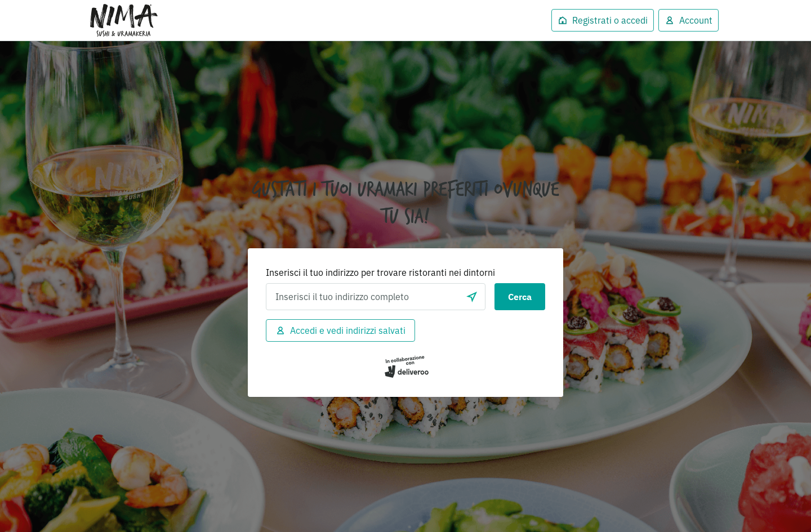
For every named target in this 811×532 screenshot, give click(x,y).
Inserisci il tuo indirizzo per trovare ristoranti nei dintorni (380, 272)
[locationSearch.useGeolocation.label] (472, 297)
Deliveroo (124, 20)
